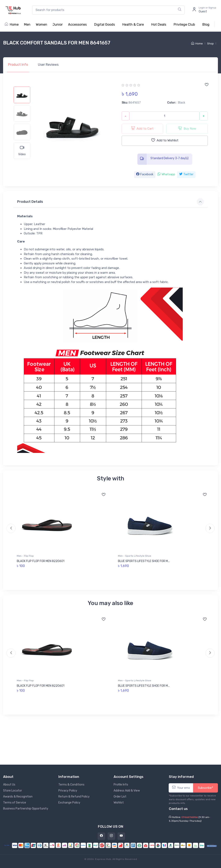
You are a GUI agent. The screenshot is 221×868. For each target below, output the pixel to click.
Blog (206, 24)
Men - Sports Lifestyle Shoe (135, 556)
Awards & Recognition (18, 797)
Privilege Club (184, 24)
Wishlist (119, 803)
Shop (210, 44)
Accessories (77, 24)
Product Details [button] (30, 202)
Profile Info (121, 785)
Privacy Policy (68, 791)
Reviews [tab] (48, 65)
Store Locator (13, 791)
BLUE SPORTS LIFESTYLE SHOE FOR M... (144, 561)
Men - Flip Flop (25, 556)
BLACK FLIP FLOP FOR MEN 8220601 (41, 561)
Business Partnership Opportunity (26, 809)
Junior (58, 24)
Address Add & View (127, 791)
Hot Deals (159, 24)
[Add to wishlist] (207, 85)
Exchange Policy (69, 803)
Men (27, 24)
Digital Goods (104, 24)
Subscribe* (205, 788)
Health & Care (133, 24)
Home (12, 24)
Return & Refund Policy (74, 797)
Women (41, 24)
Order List (120, 797)
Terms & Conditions (71, 785)
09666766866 (190, 817)
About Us (9, 785)
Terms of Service (15, 803)
